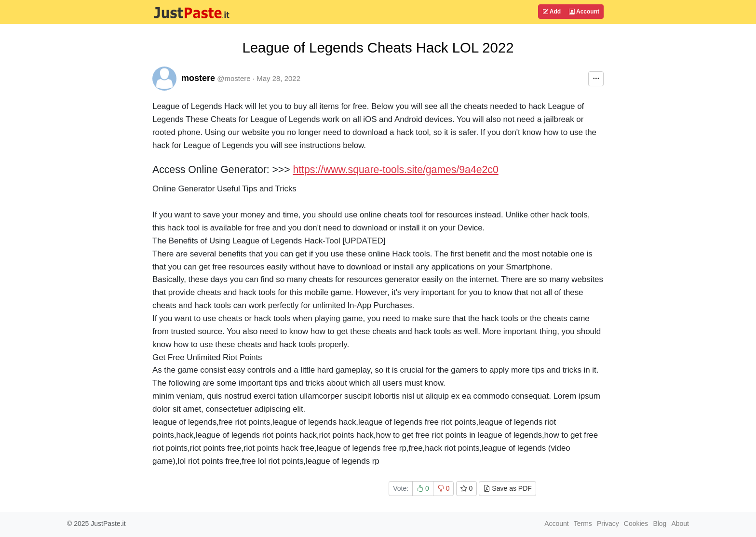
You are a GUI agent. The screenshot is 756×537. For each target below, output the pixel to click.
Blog (660, 524)
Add (552, 12)
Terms (583, 524)
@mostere (234, 78)
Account (584, 12)
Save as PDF (507, 488)
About (680, 524)
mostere (198, 78)
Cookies (636, 524)
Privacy (608, 524)
